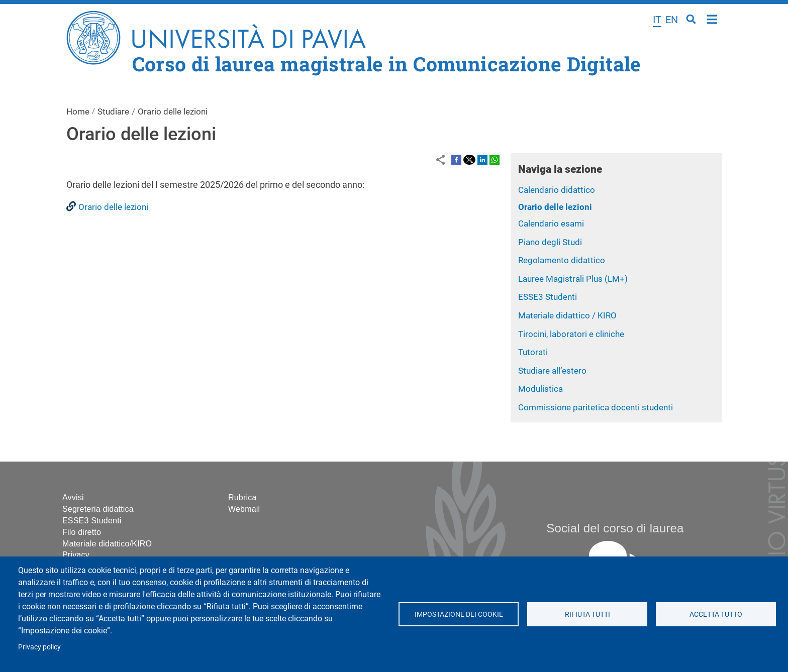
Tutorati (533, 352)
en (672, 20)
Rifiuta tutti (587, 614)
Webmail (244, 509)
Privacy (76, 555)
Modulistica (540, 389)
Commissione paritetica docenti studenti (596, 407)
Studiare (113, 111)
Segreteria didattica (98, 509)
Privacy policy (39, 647)
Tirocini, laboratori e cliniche (571, 334)
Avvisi (73, 497)
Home (712, 18)
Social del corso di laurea (615, 528)
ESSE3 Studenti (548, 297)
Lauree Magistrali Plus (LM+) (573, 279)
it (657, 20)
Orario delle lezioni (555, 207)
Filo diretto (82, 532)
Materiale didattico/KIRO (107, 544)
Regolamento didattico (562, 260)
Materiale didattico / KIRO (567, 315)
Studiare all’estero (552, 371)
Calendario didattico (557, 190)
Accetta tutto (716, 614)
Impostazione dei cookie (458, 614)
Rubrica (242, 497)
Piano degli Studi (550, 242)
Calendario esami (551, 223)
